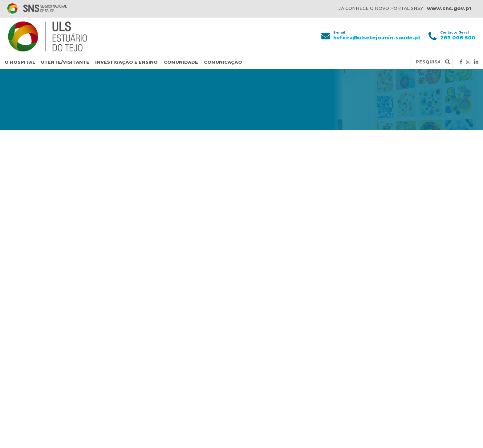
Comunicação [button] (223, 62)
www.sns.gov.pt (449, 8)
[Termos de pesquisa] (428, 62)
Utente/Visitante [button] (65, 62)
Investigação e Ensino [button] (126, 62)
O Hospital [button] (20, 62)
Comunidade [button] (181, 62)
